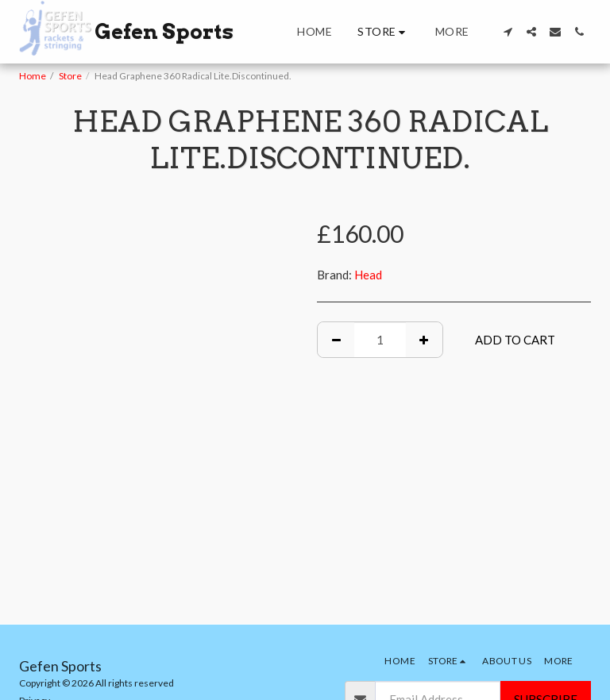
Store (70, 76)
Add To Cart (515, 340)
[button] (508, 32)
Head (368, 275)
